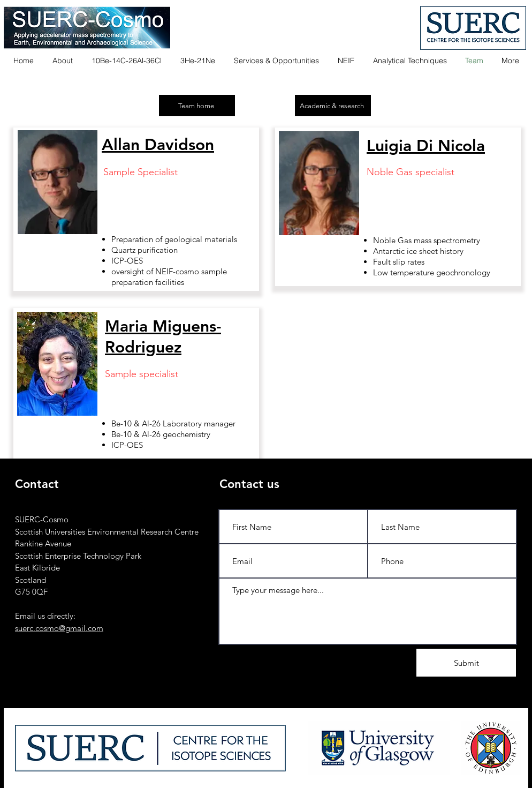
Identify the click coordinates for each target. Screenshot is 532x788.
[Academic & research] (333, 106)
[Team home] (197, 106)
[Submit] (466, 663)
